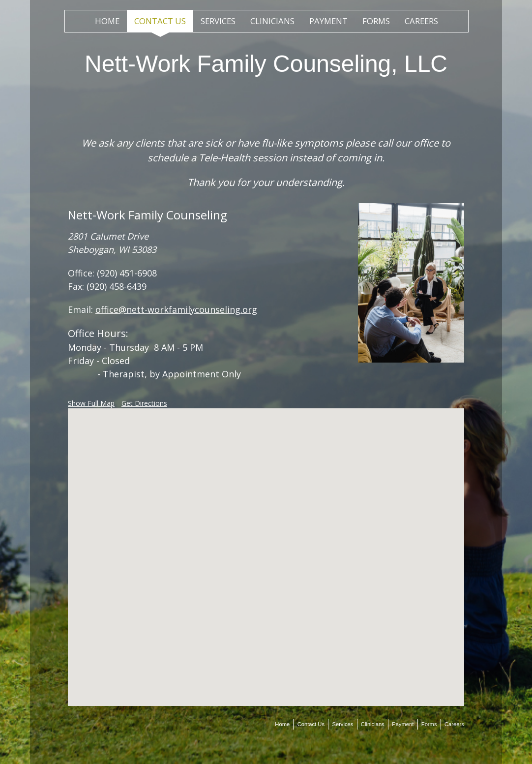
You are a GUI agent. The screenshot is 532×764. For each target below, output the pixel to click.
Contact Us (160, 21)
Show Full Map (91, 403)
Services (218, 21)
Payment (328, 21)
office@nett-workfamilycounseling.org (176, 309)
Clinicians (272, 21)
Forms (376, 21)
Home (107, 21)
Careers (421, 21)
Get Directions (144, 403)
